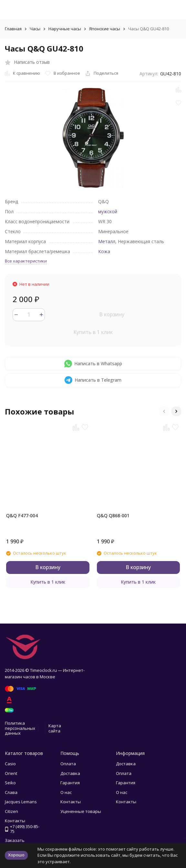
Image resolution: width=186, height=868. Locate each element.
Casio (10, 764)
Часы (35, 29)
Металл (107, 241)
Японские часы (105, 29)
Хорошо (16, 855)
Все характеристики (26, 261)
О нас (66, 792)
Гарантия (70, 783)
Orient (11, 773)
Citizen (11, 811)
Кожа (104, 251)
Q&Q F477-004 (22, 515)
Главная (13, 29)
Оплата (68, 764)
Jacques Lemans (21, 802)
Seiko (10, 783)
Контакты (71, 802)
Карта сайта (55, 728)
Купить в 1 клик (93, 332)
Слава (11, 792)
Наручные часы (65, 29)
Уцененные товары (81, 811)
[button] (164, 411)
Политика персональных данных (20, 728)
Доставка (70, 773)
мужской (108, 211)
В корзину (112, 314)
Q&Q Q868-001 (113, 515)
